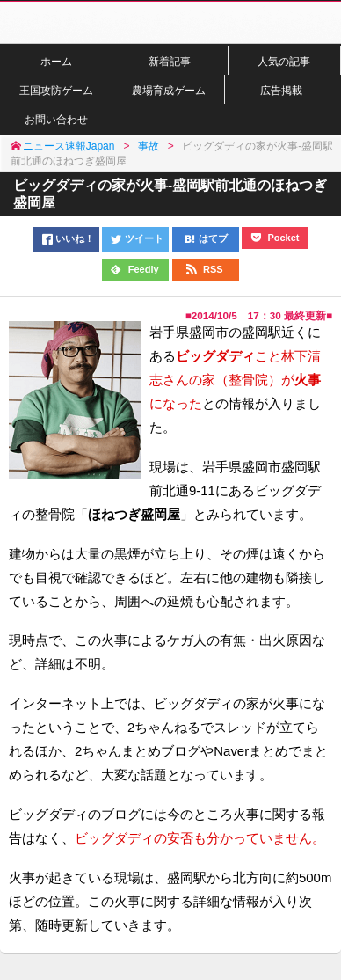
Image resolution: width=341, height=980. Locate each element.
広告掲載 (281, 90)
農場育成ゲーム (169, 90)
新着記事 (170, 61)
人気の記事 (284, 61)
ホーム (56, 61)
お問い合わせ (56, 119)
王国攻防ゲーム (56, 90)
